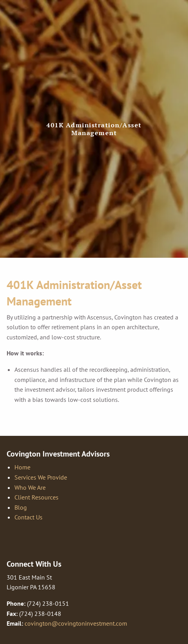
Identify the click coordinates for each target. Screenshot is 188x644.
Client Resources (36, 497)
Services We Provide (41, 477)
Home (22, 467)
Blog (21, 507)
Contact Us (28, 517)
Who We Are (30, 487)
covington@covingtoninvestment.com (76, 623)
